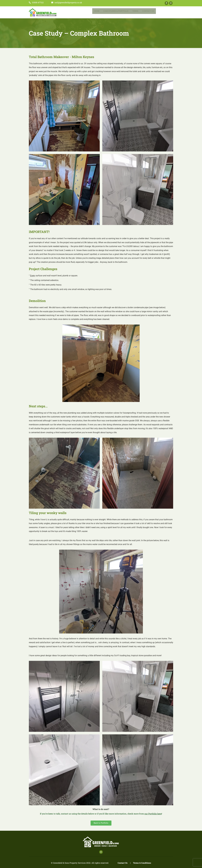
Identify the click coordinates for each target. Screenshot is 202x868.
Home (97, 11)
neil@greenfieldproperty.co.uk (67, 3)
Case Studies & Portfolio (116, 11)
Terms (135, 11)
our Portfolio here (153, 814)
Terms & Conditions (142, 863)
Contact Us (148, 11)
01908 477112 (36, 3)
